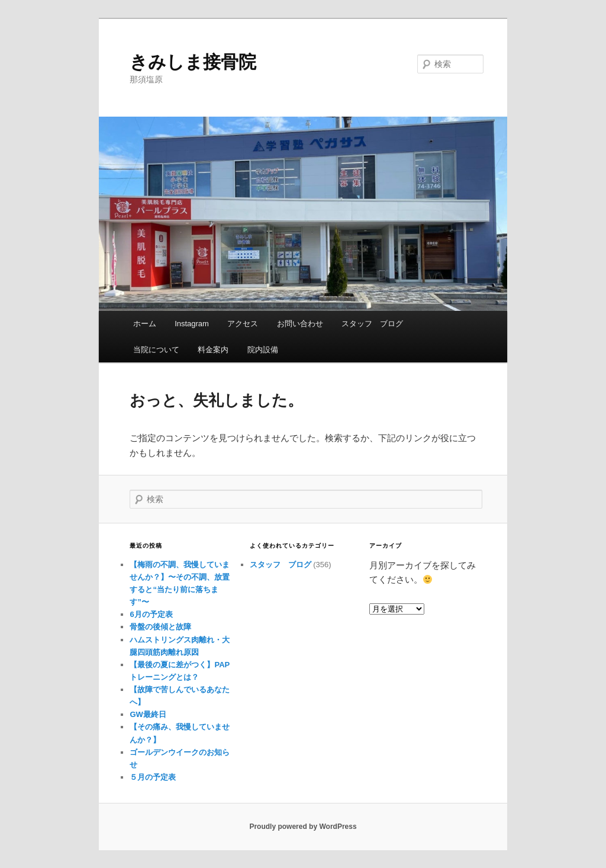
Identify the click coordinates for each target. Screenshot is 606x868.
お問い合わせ (300, 324)
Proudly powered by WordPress (303, 827)
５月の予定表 (153, 777)
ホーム (145, 324)
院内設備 (263, 350)
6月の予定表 (151, 614)
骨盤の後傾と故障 (160, 627)
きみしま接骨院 (193, 62)
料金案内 (213, 350)
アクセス (243, 324)
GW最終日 (148, 714)
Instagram (192, 324)
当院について (156, 350)
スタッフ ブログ (372, 324)
